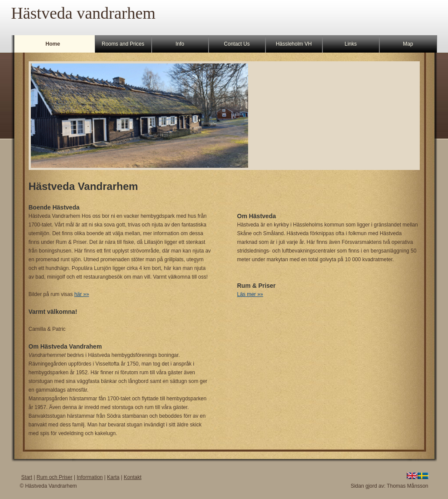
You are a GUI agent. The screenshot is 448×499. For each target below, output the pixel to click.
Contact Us (237, 44)
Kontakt (133, 477)
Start (27, 477)
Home (53, 44)
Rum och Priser (55, 477)
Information (90, 477)
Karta (113, 477)
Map (408, 44)
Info (180, 44)
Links (351, 44)
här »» (82, 294)
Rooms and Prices (123, 44)
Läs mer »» (250, 294)
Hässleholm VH (294, 44)
